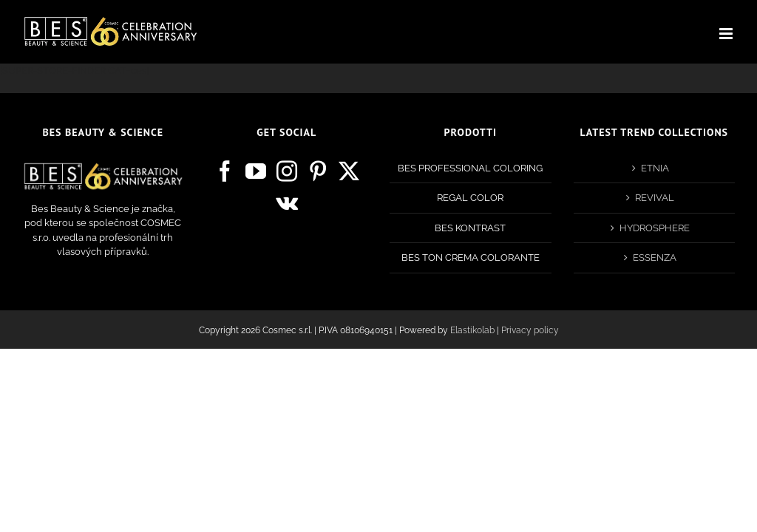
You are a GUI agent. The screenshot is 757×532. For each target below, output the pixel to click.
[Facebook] (225, 171)
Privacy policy (530, 330)
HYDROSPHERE (655, 228)
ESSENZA (655, 258)
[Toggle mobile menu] (727, 34)
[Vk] (287, 202)
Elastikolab (472, 330)
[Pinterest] (318, 171)
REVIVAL (655, 198)
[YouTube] (256, 171)
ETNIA (655, 168)
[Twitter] (349, 171)
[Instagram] (287, 171)
